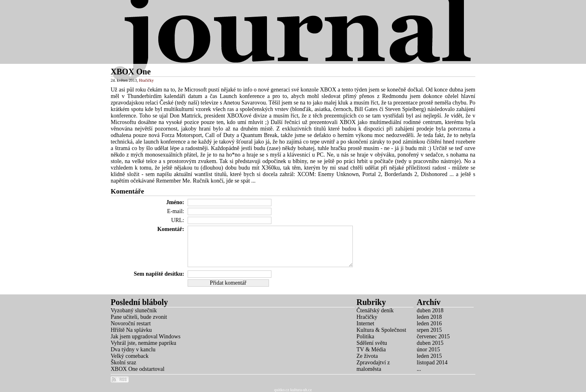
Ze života (367, 356)
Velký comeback (130, 356)
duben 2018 (430, 310)
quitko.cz (282, 390)
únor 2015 (428, 350)
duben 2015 (430, 343)
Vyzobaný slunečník (134, 310)
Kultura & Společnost (381, 330)
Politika (365, 336)
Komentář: (171, 229)
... (419, 369)
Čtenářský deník (375, 310)
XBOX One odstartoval (138, 369)
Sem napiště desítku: (159, 274)
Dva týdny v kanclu (133, 350)
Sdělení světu (372, 343)
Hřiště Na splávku (131, 330)
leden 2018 (429, 317)
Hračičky (146, 80)
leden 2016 (429, 323)
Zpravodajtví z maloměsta (373, 366)
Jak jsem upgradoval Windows (145, 336)
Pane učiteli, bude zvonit (139, 317)
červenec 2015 (433, 336)
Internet (365, 323)
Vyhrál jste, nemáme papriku (143, 343)
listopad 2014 (432, 363)
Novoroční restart (131, 323)
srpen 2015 (429, 330)
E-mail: (176, 211)
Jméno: (175, 202)
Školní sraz (124, 363)
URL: (178, 220)
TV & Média (371, 350)
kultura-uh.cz (301, 390)
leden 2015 (429, 356)
